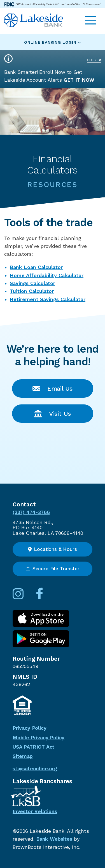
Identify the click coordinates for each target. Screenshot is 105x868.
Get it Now (79, 80)
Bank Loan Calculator (36, 267)
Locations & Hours (52, 549)
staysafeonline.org (35, 768)
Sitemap (23, 756)
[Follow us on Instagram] (24, 597)
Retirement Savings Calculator (48, 299)
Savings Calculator (32, 283)
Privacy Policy (29, 728)
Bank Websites (54, 839)
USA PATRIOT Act (33, 747)
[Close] (94, 58)
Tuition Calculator (32, 291)
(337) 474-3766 (31, 512)
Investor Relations (35, 811)
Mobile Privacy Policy (39, 737)
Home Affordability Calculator (47, 275)
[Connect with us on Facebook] (45, 597)
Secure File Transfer (53, 569)
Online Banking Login (52, 42)
